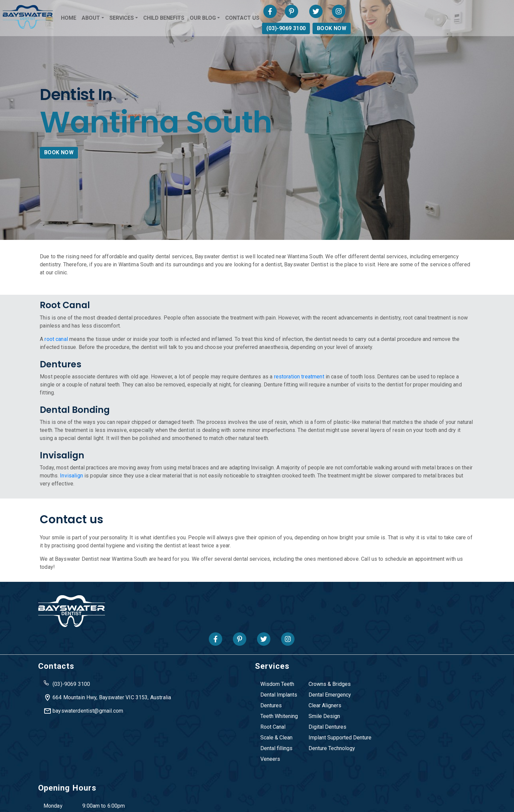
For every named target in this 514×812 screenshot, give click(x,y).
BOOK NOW (487, 29)
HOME (148, 19)
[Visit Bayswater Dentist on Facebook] (428, 12)
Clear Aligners (260, 700)
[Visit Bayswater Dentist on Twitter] (474, 12)
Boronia (124, 772)
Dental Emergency (265, 689)
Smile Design (259, 710)
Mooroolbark (223, 772)
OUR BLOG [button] (282, 19)
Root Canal (208, 721)
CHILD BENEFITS (243, 19)
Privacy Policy (269, 799)
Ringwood (255, 772)
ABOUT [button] (170, 19)
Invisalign (101, 489)
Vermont (310, 772)
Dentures (206, 700)
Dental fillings (211, 743)
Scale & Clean (211, 732)
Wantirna (375, 772)
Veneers (205, 753)
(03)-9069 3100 (441, 29)
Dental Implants (214, 689)
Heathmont (151, 772)
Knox (197, 772)
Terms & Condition (316, 799)
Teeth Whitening (214, 710)
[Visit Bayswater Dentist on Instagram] (497, 12)
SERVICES (201, 19)
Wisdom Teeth (212, 678)
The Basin (283, 772)
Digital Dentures (263, 721)
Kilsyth (177, 772)
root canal (66, 351)
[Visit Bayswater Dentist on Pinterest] (449, 12)
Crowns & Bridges (265, 678)
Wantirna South (343, 772)
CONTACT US (321, 19)
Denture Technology (267, 743)
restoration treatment (309, 390)
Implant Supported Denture (275, 732)
